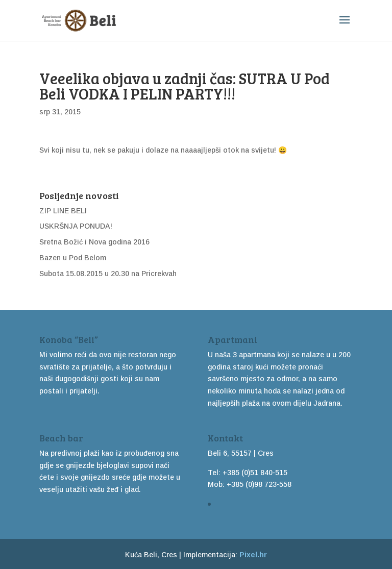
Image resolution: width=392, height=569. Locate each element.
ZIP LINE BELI (63, 211)
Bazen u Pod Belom (73, 258)
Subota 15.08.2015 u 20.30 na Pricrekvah (108, 274)
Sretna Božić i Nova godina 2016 (94, 242)
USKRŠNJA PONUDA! (76, 226)
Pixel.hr (253, 555)
